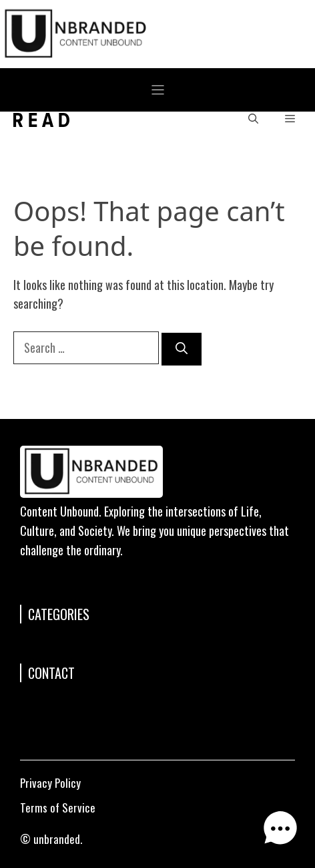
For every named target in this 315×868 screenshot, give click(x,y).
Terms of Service (58, 808)
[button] (253, 120)
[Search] (182, 349)
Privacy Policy (50, 783)
